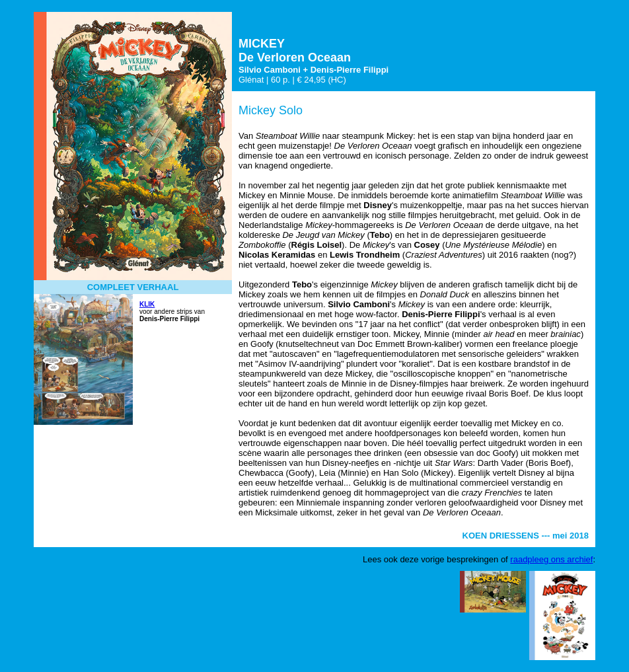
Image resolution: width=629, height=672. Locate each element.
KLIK (147, 304)
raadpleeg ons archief (551, 559)
